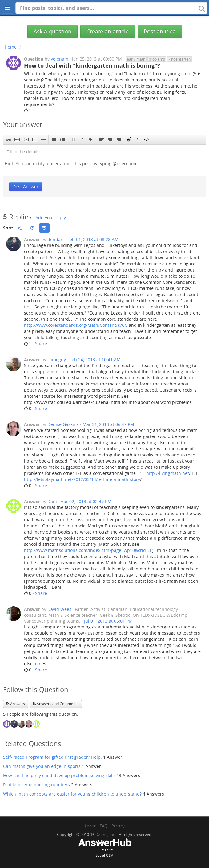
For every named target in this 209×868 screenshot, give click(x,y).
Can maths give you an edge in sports (42, 766)
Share (41, 344)
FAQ (104, 826)
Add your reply (51, 218)
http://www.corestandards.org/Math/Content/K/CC (76, 325)
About (90, 826)
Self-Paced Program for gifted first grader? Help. (52, 757)
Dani (52, 501)
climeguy (57, 360)
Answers (16, 704)
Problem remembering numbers (36, 785)
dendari (56, 239)
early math (136, 59)
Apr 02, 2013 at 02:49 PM (86, 501)
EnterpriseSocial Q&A (105, 848)
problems (157, 59)
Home (11, 47)
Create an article (108, 31)
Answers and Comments (56, 704)
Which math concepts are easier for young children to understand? (72, 794)
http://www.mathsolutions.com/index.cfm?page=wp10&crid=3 (87, 550)
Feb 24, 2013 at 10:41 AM (95, 360)
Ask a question (52, 31)
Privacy (118, 826)
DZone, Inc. (106, 835)
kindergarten (179, 59)
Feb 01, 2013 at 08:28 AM (93, 239)
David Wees (59, 609)
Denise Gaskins (63, 424)
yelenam (60, 59)
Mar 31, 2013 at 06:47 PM (108, 424)
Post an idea (160, 31)
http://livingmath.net (168, 473)
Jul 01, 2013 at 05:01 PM (108, 621)
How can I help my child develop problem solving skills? (60, 775)
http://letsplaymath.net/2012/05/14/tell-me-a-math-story (82, 479)
